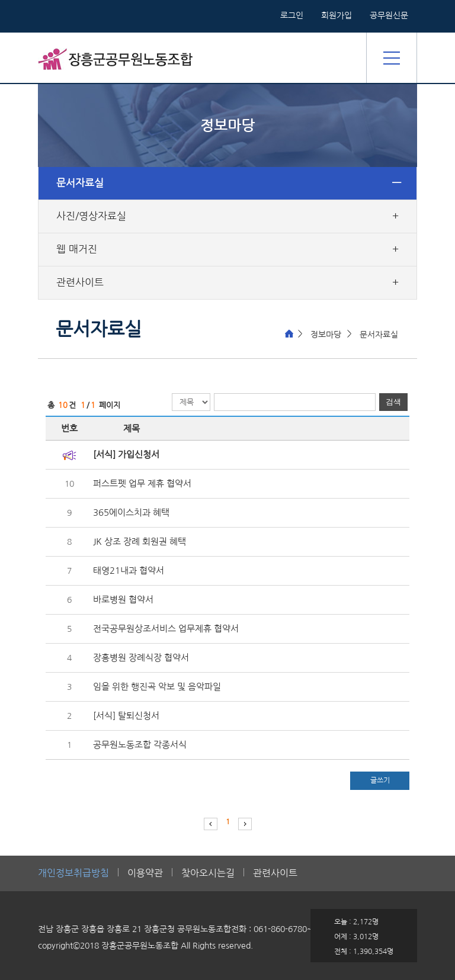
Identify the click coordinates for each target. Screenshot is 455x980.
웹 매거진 (77, 249)
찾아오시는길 (208, 873)
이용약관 (145, 873)
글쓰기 (380, 780)
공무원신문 (389, 15)
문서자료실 (80, 183)
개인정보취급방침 (73, 873)
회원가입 (337, 15)
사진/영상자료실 (91, 216)
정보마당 (326, 335)
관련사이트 (80, 282)
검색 (393, 402)
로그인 (292, 15)
